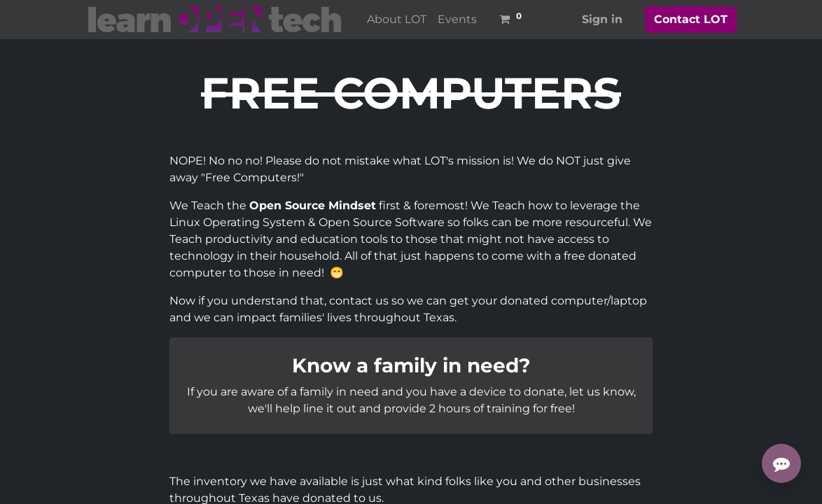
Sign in (602, 19)
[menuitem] (397, 20)
